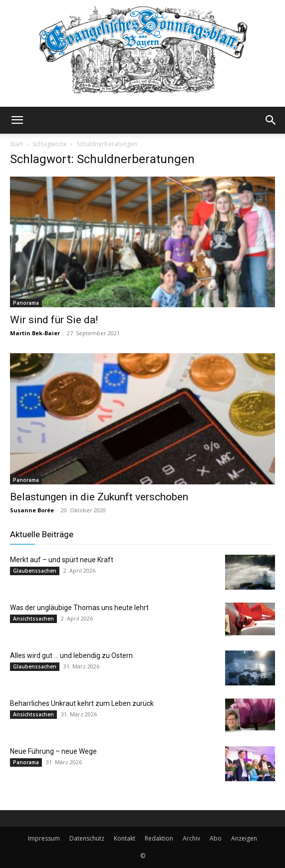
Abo (216, 838)
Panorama (26, 303)
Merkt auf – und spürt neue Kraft (62, 560)
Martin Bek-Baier (35, 333)
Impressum (44, 838)
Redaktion (159, 838)
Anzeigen (244, 838)
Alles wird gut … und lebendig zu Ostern (71, 655)
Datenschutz (87, 838)
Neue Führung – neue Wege (53, 751)
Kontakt (125, 838)
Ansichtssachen (33, 619)
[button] (17, 120)
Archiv (191, 838)
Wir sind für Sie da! (54, 320)
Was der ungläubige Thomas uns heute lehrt (79, 608)
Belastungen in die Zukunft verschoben (99, 497)
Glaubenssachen (35, 571)
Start (16, 144)
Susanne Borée (32, 510)
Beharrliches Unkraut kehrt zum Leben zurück (82, 703)
